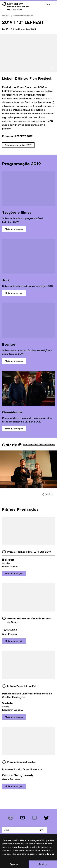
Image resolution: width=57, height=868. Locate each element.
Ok (41, 830)
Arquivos (6, 16)
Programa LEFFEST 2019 (17, 136)
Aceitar (43, 864)
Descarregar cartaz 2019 (18, 145)
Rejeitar (14, 864)
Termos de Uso (46, 854)
